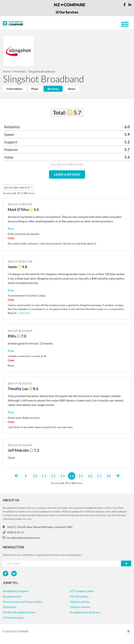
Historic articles (80, 602)
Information (14, 89)
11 (44, 476)
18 (108, 476)
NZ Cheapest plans (82, 591)
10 (35, 476)
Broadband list (12, 596)
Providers (20, 71)
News (72, 89)
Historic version (80, 607)
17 (99, 476)
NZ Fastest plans (13, 618)
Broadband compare (16, 591)
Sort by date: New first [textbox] (17, 187)
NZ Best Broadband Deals (19, 612)
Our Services (67, 12)
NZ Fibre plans (79, 596)
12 (53, 476)
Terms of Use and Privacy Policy (23, 602)
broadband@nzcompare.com (21, 538)
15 (81, 476)
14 (72, 476)
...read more (24, 313)
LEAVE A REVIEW (67, 174)
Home (7, 71)
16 (90, 476)
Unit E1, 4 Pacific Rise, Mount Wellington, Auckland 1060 (38, 527)
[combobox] (18, 187)
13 (62, 476)
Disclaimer (9, 607)
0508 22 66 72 (13, 532)
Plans (35, 89)
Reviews (53, 89)
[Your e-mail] (62, 563)
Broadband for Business (85, 612)
